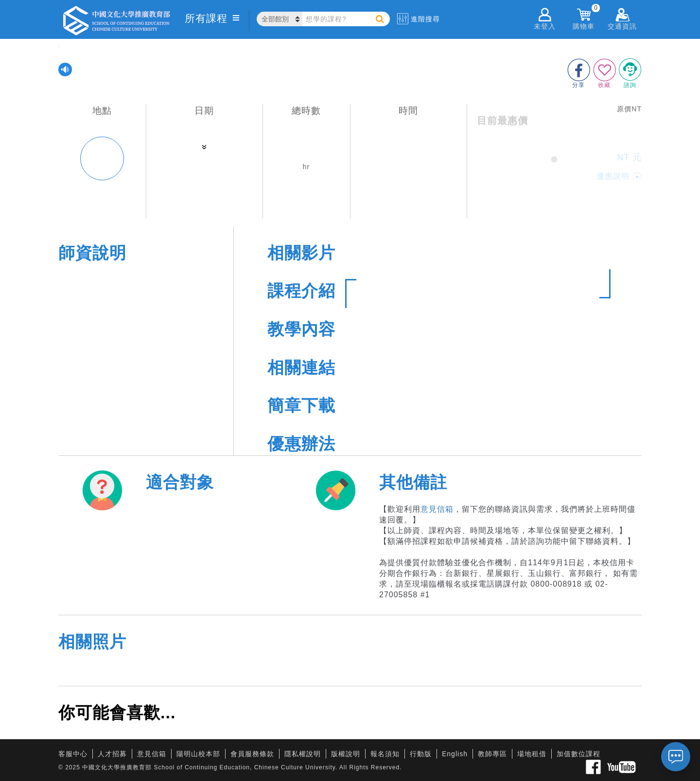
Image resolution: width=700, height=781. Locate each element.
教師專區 (492, 754)
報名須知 (385, 754)
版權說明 (346, 754)
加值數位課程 (578, 754)
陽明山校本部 (198, 754)
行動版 (421, 754)
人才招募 (112, 754)
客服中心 (73, 754)
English (455, 754)
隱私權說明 (303, 754)
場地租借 (532, 754)
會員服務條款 (252, 754)
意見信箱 (437, 509)
